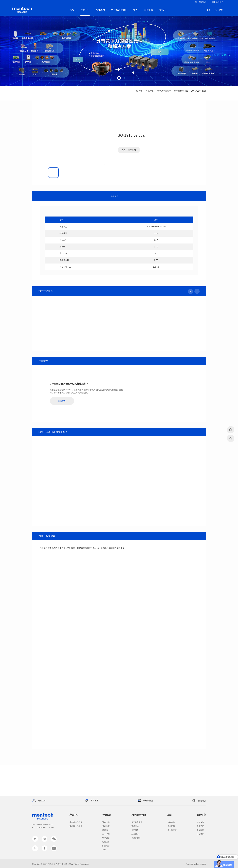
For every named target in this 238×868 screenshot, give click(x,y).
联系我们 (200, 834)
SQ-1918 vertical (198, 91)
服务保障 (200, 822)
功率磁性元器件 (164, 91)
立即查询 (129, 150)
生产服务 (135, 830)
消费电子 (106, 846)
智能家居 (106, 838)
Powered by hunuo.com (196, 864)
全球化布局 (136, 838)
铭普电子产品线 (22, 10)
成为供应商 (172, 830)
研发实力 (135, 826)
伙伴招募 (171, 826)
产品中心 (85, 10)
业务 (135, 10)
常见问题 (200, 830)
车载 (104, 850)
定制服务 (171, 822)
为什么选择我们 (119, 10)
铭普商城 (200, 2)
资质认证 (200, 826)
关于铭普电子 (137, 822)
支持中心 (148, 10)
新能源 (105, 830)
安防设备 (106, 842)
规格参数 (115, 196)
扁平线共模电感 (181, 91)
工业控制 (106, 834)
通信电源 (106, 826)
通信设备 (106, 822)
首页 (72, 10)
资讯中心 (164, 10)
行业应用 (100, 10)
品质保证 (135, 834)
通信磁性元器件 (76, 826)
